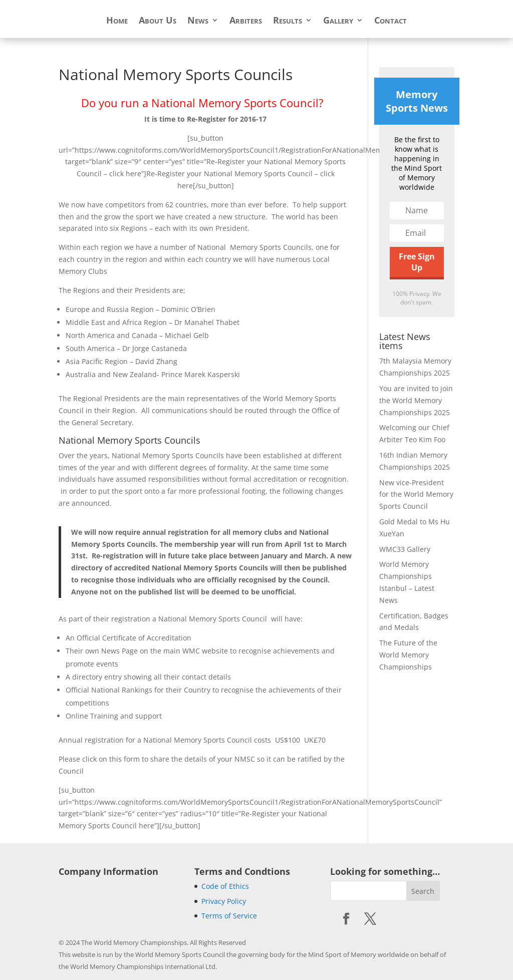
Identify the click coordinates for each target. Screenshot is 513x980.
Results (288, 21)
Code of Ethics (225, 886)
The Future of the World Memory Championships (408, 655)
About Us (158, 21)
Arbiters (246, 21)
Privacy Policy (224, 901)
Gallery (338, 21)
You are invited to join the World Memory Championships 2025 (416, 400)
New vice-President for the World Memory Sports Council (416, 495)
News (198, 21)
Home (117, 21)
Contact (391, 21)
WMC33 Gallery (405, 549)
